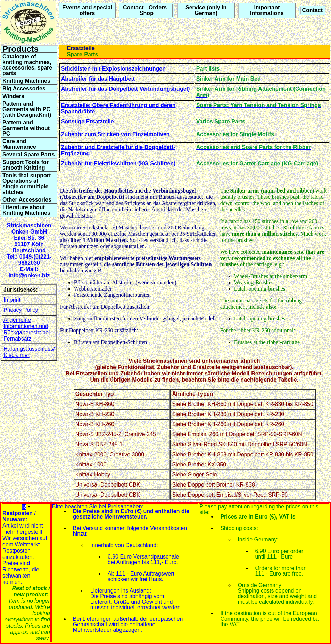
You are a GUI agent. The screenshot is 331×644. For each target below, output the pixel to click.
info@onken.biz (29, 275)
